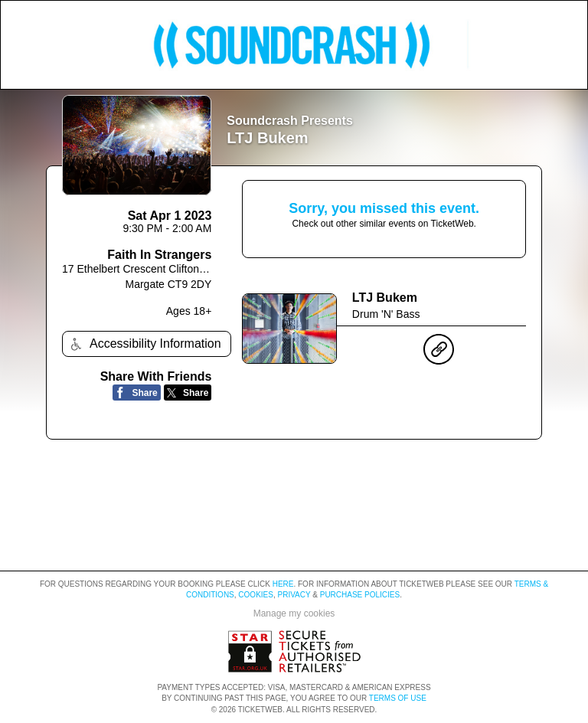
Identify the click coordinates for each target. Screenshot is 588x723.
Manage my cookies (294, 613)
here (283, 584)
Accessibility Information (144, 344)
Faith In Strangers (159, 255)
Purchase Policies (360, 595)
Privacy (294, 595)
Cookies (256, 595)
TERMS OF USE (398, 698)
